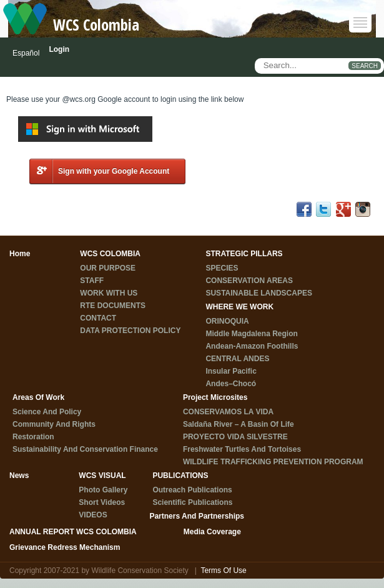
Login (59, 49)
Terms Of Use (223, 571)
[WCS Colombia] (25, 18)
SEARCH (365, 66)
